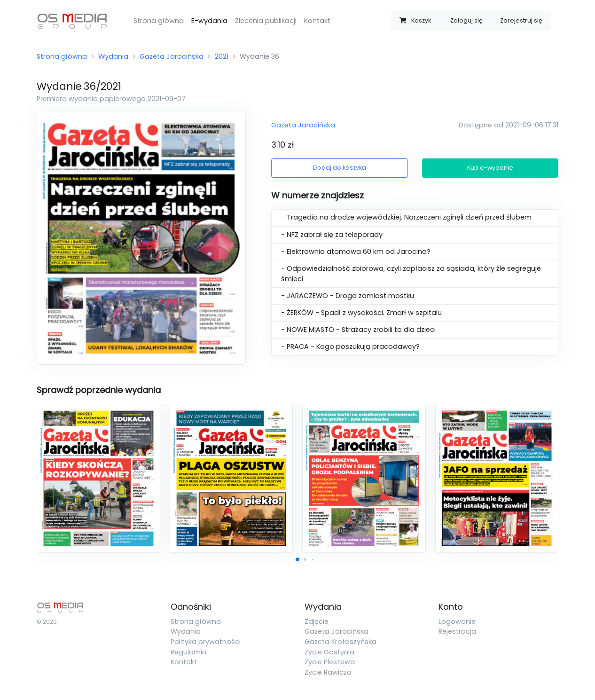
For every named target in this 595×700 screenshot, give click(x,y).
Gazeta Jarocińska (172, 56)
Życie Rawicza (328, 672)
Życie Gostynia (329, 652)
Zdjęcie (317, 621)
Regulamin (188, 652)
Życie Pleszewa (330, 662)
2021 (222, 56)
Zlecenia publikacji (266, 21)
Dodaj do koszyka (340, 168)
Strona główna (159, 21)
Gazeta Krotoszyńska (341, 642)
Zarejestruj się (521, 20)
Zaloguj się (466, 20)
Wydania (113, 56)
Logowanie (457, 621)
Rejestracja (457, 631)
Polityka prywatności (206, 642)
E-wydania (209, 21)
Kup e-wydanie (490, 168)
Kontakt (317, 21)
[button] (297, 559)
